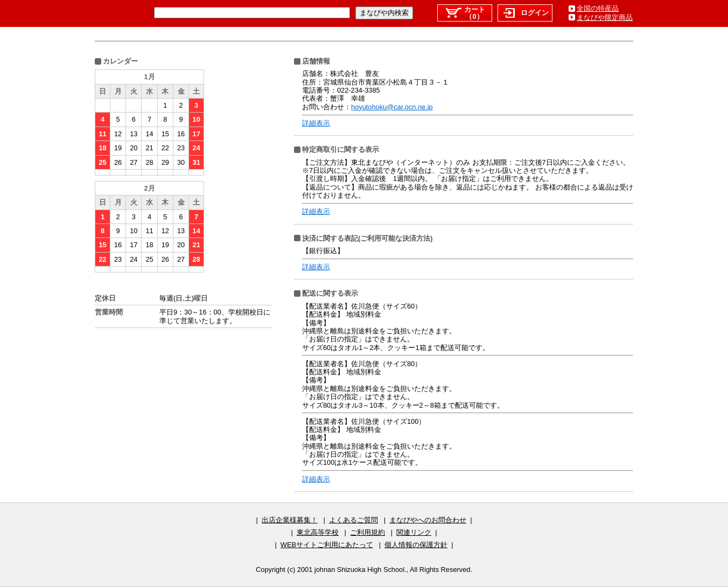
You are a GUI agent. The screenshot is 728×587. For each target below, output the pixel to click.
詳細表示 (316, 123)
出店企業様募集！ (290, 520)
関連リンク (414, 532)
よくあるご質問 (353, 520)
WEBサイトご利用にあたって (327, 545)
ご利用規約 (367, 532)
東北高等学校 (318, 532)
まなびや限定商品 (605, 18)
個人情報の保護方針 (416, 545)
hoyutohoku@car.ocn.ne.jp (392, 107)
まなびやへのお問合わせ (428, 520)
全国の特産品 (598, 8)
